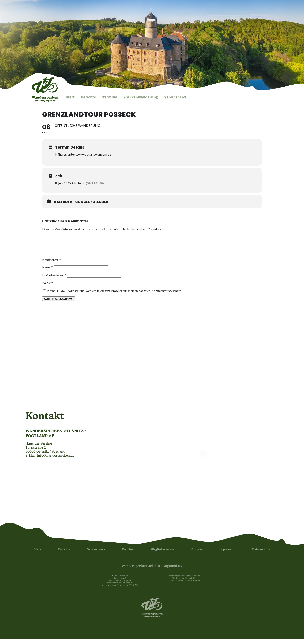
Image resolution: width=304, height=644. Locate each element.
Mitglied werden (162, 554)
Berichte (88, 97)
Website (48, 288)
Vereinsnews (175, 97)
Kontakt (197, 554)
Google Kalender (92, 202)
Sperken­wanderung (141, 97)
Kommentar (52, 265)
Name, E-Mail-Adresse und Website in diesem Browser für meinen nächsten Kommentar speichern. (115, 296)
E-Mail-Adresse (54, 280)
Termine (110, 97)
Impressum (227, 554)
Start (70, 97)
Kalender (63, 202)
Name (47, 272)
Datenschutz (261, 554)
